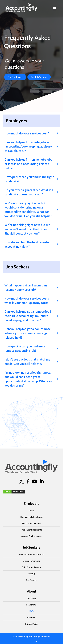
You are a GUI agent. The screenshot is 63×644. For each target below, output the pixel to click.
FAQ (32, 611)
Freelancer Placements (31, 530)
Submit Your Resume (32, 567)
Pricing (31, 574)
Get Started (32, 580)
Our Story (32, 598)
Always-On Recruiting (32, 536)
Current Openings (31, 561)
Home (31, 511)
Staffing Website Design (23, 641)
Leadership (31, 605)
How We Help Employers (32, 517)
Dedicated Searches (32, 523)
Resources (31, 617)
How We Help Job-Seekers (31, 554)
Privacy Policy (31, 624)
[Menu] (54, 9)
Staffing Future (45, 641)
